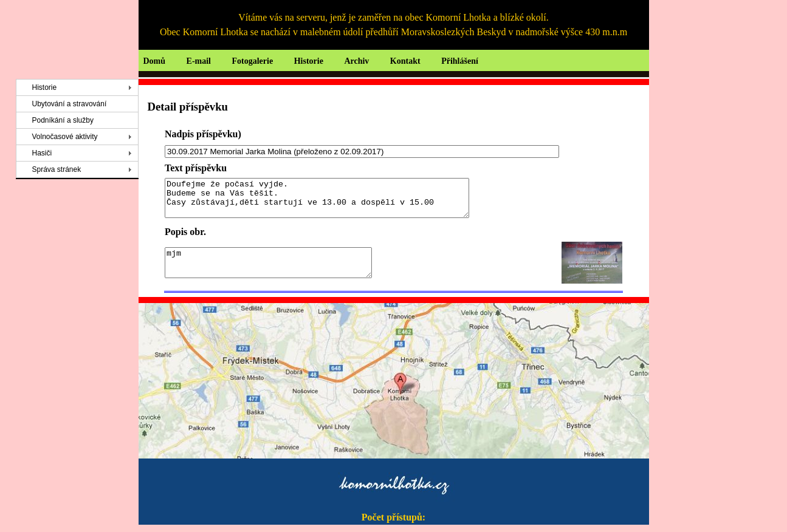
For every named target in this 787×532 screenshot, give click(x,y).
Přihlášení (460, 61)
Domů (155, 61)
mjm (280, 270)
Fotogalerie (253, 61)
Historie (309, 61)
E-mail (199, 61)
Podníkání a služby (63, 120)
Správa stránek (57, 169)
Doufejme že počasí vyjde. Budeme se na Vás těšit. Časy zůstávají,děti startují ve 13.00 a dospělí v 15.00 (335, 202)
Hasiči (42, 153)
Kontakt (405, 61)
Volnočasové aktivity (65, 137)
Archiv (356, 61)
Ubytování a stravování (70, 104)
